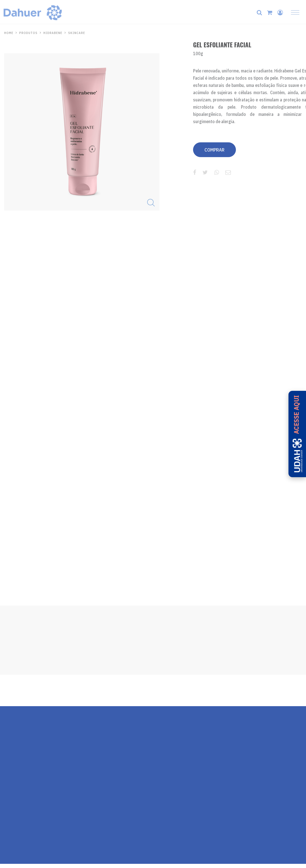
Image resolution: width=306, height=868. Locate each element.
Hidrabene (53, 33)
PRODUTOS (28, 33)
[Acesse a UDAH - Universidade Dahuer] (297, 434)
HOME (9, 33)
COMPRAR (214, 150)
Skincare (77, 33)
